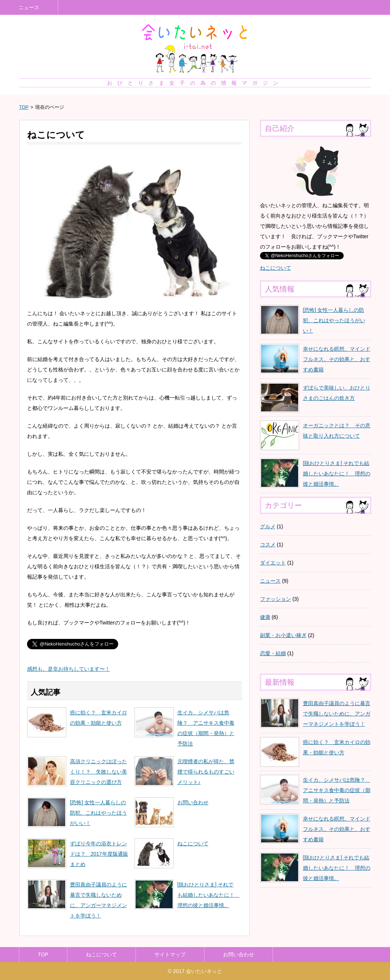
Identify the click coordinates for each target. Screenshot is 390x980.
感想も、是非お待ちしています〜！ (69, 669)
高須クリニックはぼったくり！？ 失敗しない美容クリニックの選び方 (99, 772)
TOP (24, 107)
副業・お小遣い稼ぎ (283, 635)
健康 (265, 617)
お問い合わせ (193, 802)
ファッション (276, 599)
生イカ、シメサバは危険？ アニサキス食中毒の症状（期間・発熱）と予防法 (337, 790)
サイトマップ (170, 954)
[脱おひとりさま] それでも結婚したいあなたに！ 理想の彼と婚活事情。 (209, 895)
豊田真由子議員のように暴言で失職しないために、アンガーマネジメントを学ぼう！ (337, 714)
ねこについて (193, 843)
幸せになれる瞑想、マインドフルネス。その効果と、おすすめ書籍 (337, 359)
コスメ (268, 545)
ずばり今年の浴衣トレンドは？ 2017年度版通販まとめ (99, 854)
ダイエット (273, 563)
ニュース (29, 7)
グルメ (268, 526)
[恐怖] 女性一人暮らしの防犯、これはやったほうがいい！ (99, 813)
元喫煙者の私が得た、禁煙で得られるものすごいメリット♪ (206, 772)
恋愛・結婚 (273, 653)
